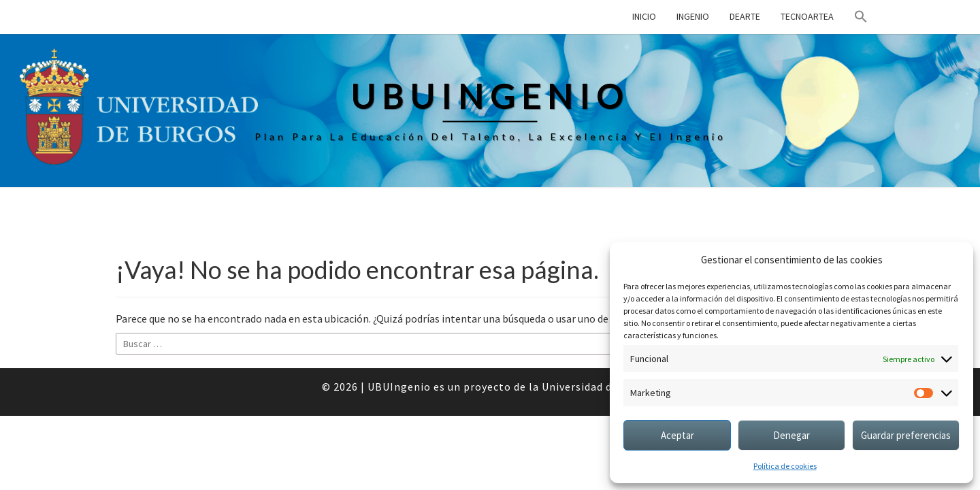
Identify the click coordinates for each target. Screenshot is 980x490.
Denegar (791, 435)
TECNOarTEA (807, 16)
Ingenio (693, 16)
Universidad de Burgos (600, 387)
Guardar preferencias (906, 435)
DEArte (745, 16)
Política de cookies (785, 466)
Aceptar (677, 435)
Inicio (644, 16)
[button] (861, 17)
